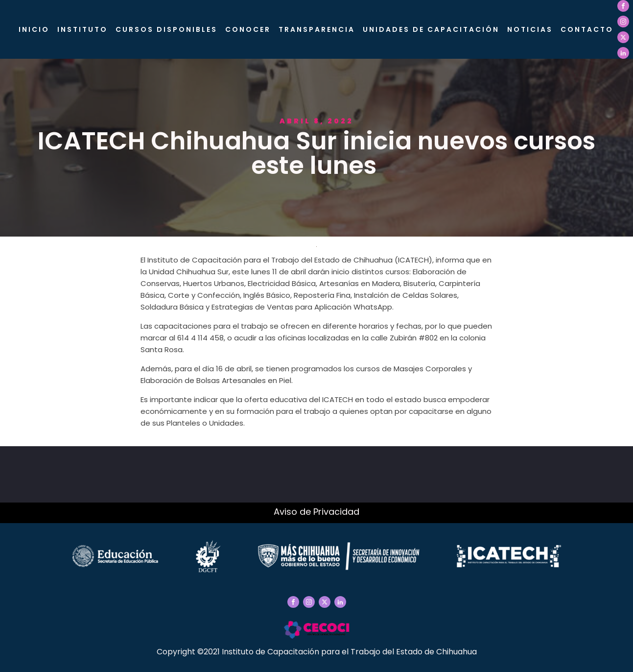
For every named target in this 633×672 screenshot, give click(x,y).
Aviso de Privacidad (316, 512)
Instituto (82, 29)
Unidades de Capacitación (431, 29)
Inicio (34, 29)
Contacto (587, 29)
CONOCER (248, 29)
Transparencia (317, 29)
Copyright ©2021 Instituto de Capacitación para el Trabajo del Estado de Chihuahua (317, 652)
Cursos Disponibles (166, 29)
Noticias (530, 29)
